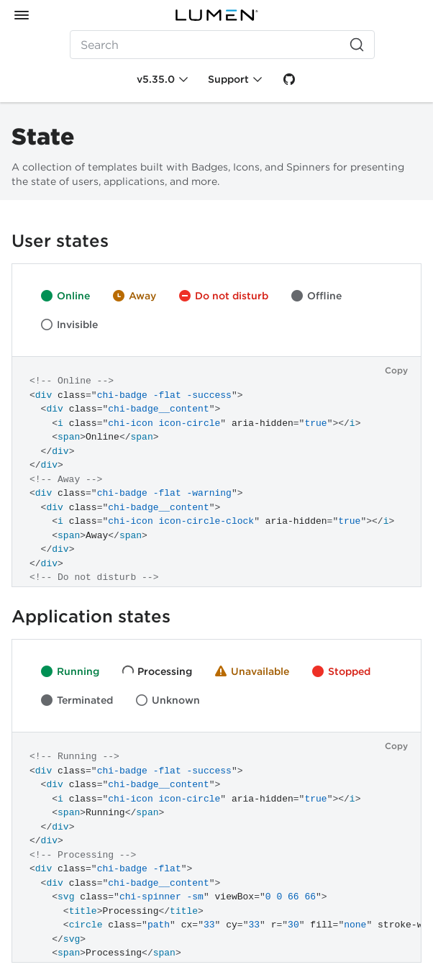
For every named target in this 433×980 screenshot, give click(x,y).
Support (228, 79)
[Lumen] (216, 15)
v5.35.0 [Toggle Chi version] (156, 79)
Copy (396, 370)
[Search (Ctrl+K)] (222, 45)
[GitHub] (289, 79)
